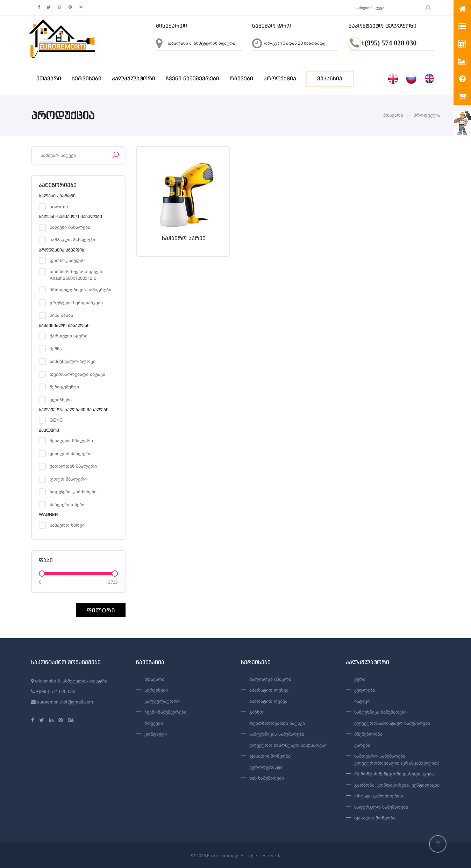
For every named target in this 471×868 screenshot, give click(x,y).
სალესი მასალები (70, 227)
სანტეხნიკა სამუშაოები (380, 712)
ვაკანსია (330, 78)
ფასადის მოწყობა (270, 756)
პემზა (56, 349)
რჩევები (241, 78)
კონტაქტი (156, 734)
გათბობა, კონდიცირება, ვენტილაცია (397, 785)
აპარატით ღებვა (268, 701)
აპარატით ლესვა (269, 690)
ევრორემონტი (266, 767)
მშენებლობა (368, 734)
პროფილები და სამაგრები (80, 290)
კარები (362, 745)
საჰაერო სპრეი (67, 525)
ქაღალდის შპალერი (73, 466)
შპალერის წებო (68, 505)
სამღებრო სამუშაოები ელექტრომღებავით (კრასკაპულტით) (397, 760)
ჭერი (360, 679)
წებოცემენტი (64, 387)
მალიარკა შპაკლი (270, 679)
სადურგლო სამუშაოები (381, 807)
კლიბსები (61, 400)
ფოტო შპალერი (68, 479)
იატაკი (362, 701)
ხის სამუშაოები (267, 778)
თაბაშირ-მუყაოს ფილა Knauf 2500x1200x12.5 (76, 272)
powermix (59, 207)
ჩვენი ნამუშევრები (192, 78)
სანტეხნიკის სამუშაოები (277, 734)
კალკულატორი (134, 78)
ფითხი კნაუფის (67, 260)
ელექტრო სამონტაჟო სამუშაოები (288, 745)
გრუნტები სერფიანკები (76, 303)
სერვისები (87, 78)
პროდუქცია (280, 78)
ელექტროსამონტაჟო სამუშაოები (392, 723)
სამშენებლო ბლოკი (73, 361)
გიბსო (256, 712)
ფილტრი (101, 610)
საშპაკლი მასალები (72, 240)
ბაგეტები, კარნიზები (73, 492)
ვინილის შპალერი (71, 454)
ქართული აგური (69, 336)
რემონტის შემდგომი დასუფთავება (394, 774)
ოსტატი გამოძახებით (379, 796)
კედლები (365, 690)
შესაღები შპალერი (71, 441)
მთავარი (49, 78)
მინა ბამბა (61, 315)
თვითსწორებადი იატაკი (77, 374)
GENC (56, 420)
